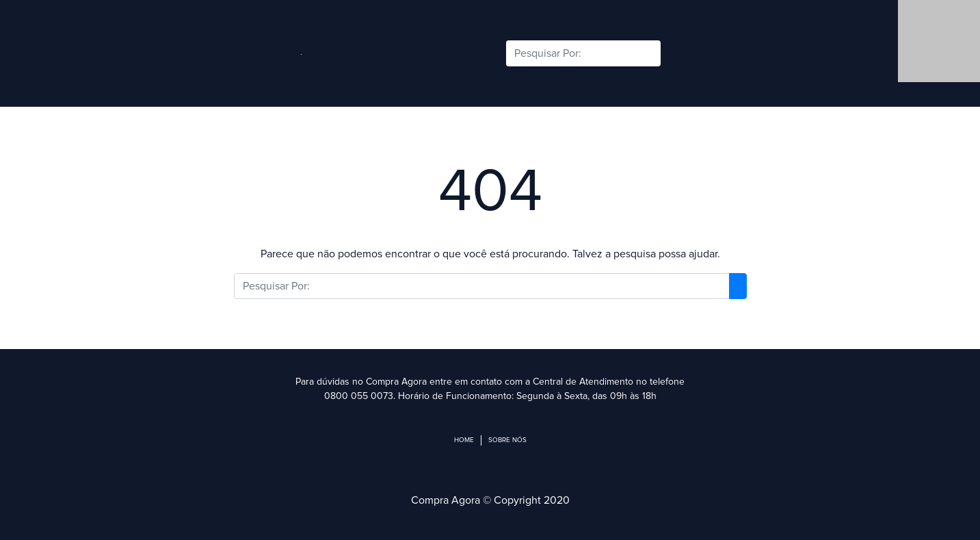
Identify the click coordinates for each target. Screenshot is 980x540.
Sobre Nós (507, 440)
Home (464, 440)
